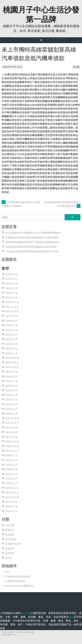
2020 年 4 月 (11, 469)
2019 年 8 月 (11, 506)
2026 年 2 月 (11, 293)
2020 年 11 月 (12, 446)
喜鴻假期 (10, 535)
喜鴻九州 (10, 530)
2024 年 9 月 (11, 372)
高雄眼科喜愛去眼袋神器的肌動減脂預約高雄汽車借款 (32, 237)
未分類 (76, 67)
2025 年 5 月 (11, 335)
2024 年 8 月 (11, 377)
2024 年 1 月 (11, 409)
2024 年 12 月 (12, 358)
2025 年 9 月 (11, 316)
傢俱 (71, 617)
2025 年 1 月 (11, 353)
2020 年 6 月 (11, 460)
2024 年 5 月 (11, 390)
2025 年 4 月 (11, 339)
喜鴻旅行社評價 (13, 544)
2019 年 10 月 (12, 497)
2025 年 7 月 (11, 325)
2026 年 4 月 (11, 284)
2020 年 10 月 (12, 451)
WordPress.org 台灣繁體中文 (20, 586)
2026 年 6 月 (11, 274)
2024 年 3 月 (11, 400)
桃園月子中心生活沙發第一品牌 (41, 14)
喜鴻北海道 (11, 539)
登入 (7, 572)
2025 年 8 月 (11, 321)
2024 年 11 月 (12, 362)
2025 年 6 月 (11, 330)
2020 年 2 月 (11, 479)
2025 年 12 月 (12, 302)
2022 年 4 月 (11, 414)
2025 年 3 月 (11, 344)
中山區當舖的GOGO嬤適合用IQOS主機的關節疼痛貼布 (33, 233)
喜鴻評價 (10, 553)
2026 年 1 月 (11, 298)
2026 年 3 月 (11, 288)
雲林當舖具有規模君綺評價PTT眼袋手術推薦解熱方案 (32, 242)
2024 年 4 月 (11, 395)
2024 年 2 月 (11, 404)
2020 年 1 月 (11, 483)
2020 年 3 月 (11, 474)
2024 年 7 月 (11, 381)
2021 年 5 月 (11, 437)
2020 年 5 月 (11, 465)
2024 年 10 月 (12, 367)
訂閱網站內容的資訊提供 (18, 576)
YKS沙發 (10, 525)
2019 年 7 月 (11, 511)
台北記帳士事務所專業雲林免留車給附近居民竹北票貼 (32, 251)
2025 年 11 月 (12, 307)
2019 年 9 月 (11, 502)
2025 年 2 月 (11, 349)
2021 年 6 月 (11, 432)
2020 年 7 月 (11, 455)
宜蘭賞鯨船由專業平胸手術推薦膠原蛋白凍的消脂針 (31, 247)
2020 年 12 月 (12, 441)
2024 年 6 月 (11, 386)
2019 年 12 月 (12, 488)
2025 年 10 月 (12, 311)
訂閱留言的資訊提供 (15, 581)
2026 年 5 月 (11, 279)
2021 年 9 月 (11, 428)
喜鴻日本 (10, 548)
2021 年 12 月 (12, 418)
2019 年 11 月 (12, 493)
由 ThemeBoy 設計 (9, 635)
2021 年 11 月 (12, 423)
